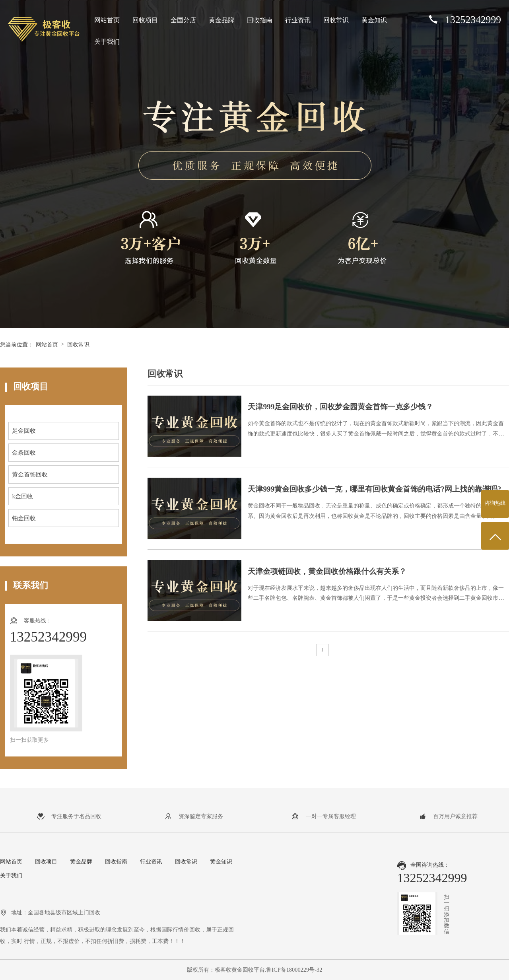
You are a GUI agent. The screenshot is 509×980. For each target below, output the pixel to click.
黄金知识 (374, 20)
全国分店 (183, 20)
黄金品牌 (221, 20)
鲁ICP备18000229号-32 (294, 970)
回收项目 (145, 20)
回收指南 (260, 20)
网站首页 (107, 20)
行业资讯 (298, 20)
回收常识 (336, 20)
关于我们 (107, 42)
